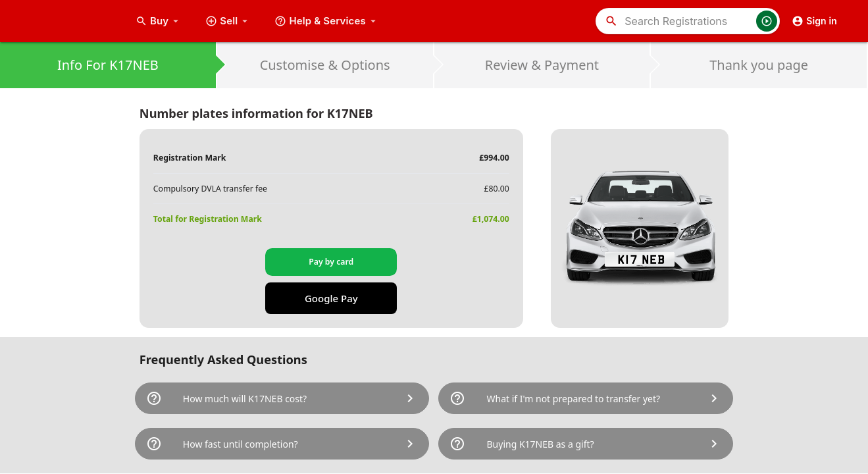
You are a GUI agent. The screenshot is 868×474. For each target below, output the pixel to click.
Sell (228, 21)
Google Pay (331, 298)
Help (327, 21)
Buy (159, 21)
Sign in (814, 21)
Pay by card (331, 262)
